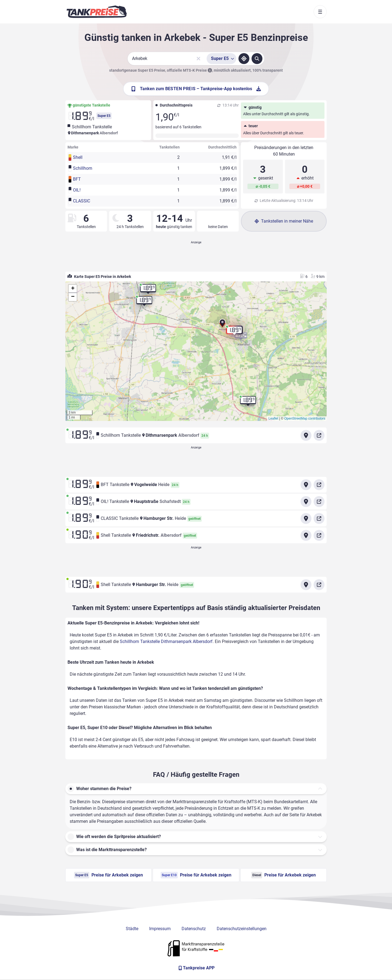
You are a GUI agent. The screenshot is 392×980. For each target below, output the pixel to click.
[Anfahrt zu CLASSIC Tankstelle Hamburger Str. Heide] (306, 518)
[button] (222, 324)
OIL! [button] (77, 190)
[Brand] (97, 12)
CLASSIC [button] (82, 201)
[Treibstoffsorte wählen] (221, 59)
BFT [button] (77, 179)
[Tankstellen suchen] (257, 59)
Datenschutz (194, 929)
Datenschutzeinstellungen (242, 929)
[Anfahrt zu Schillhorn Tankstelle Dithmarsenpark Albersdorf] (306, 435)
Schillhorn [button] (83, 168)
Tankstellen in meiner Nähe (284, 221)
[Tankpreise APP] (196, 968)
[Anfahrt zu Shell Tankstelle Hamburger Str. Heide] (306, 585)
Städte (132, 929)
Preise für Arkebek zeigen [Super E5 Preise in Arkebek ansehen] (108, 875)
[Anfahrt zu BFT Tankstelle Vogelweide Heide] (306, 485)
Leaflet (273, 418)
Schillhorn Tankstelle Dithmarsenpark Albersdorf (166, 641)
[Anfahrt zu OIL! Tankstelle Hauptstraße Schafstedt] (306, 502)
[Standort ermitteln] (244, 59)
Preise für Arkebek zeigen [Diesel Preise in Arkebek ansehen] (284, 875)
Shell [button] (78, 157)
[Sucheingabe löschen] (198, 59)
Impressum (160, 929)
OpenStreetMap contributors (305, 418)
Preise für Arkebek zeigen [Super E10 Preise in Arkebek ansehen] (196, 875)
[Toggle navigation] (320, 12)
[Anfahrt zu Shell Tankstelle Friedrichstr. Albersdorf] (306, 535)
